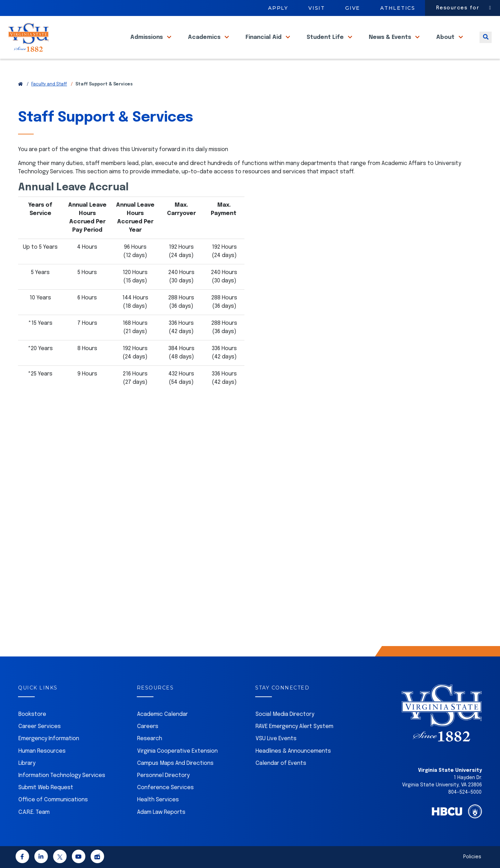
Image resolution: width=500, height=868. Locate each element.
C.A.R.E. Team (34, 812)
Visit (317, 8)
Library (27, 763)
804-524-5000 (465, 792)
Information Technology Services (62, 775)
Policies (472, 857)
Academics (205, 45)
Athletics (398, 8)
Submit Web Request (46, 788)
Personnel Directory (163, 775)
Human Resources (42, 751)
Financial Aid (264, 45)
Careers (148, 726)
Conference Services (165, 788)
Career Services (40, 726)
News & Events (391, 45)
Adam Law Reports (161, 812)
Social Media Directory (285, 714)
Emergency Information (49, 739)
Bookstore (32, 714)
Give (353, 8)
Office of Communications (53, 800)
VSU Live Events (276, 739)
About (446, 45)
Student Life (326, 45)
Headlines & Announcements (293, 751)
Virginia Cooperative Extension (177, 751)
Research (150, 739)
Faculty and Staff (49, 84)
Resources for (458, 8)
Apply (278, 8)
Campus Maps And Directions (175, 763)
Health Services (158, 800)
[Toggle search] (486, 45)
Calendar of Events (281, 763)
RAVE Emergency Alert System (294, 726)
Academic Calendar (162, 714)
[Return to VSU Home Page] (20, 84)
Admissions (147, 45)
